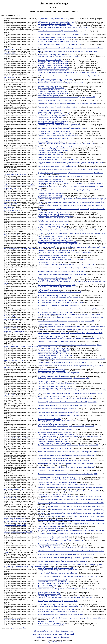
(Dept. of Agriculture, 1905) (66, 321)
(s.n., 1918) (54, 324)
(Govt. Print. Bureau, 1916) (54, 67)
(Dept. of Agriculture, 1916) (56, 22)
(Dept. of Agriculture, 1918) (51, 157)
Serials (72, 634)
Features (50, 637)
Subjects (66, 634)
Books (39, 637)
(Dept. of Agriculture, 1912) (57, 285)
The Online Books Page (53, 3)
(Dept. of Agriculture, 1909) (61, 541)
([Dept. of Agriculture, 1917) (50, 60)
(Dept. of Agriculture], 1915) (58, 412)
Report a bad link (54, 631)
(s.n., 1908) (53, 441)
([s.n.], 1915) (50, 110)
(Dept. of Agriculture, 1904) (64, 27)
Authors (55, 634)
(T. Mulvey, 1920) (57, 26)
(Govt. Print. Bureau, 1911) (66, 144)
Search (40, 634)
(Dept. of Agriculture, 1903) (71, 503)
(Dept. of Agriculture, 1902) (71, 500)
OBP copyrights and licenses (53, 642)
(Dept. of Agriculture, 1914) (52, 336)
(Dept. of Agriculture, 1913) (51, 88)
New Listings (47, 634)
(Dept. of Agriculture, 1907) (60, 83)
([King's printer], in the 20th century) (68, 169)
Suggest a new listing (67, 631)
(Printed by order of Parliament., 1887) (57, 166)
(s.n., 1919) (52, 90)
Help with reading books (41, 631)
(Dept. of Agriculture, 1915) (53, 151)
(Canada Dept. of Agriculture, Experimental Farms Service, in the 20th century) (65, 464)
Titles (61, 634)
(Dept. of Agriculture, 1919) (52, 39)
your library (15, 628)
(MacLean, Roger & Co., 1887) (54, 494)
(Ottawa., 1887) (50, 81)
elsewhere (23, 628)
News (44, 637)
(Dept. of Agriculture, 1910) (61, 271)
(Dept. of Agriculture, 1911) (66, 460)
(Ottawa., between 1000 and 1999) (57, 482)
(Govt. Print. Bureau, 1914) (65, 252)
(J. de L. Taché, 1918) (58, 415)
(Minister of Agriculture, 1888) (59, 479)
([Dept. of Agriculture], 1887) (64, 484)
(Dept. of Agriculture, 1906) (64, 378)
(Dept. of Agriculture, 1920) (58, 31)
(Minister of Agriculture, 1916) (60, 302)
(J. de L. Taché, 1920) (55, 443)
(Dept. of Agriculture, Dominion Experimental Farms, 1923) (68, 491)
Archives (56, 637)
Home (34, 634)
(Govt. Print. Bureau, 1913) (53, 114)
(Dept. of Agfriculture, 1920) (49, 596)
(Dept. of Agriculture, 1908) (59, 244)
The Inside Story (65, 637)
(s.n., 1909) (55, 300)
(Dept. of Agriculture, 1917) (54, 24)
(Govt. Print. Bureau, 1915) (62, 275)
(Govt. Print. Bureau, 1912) (53, 19)
